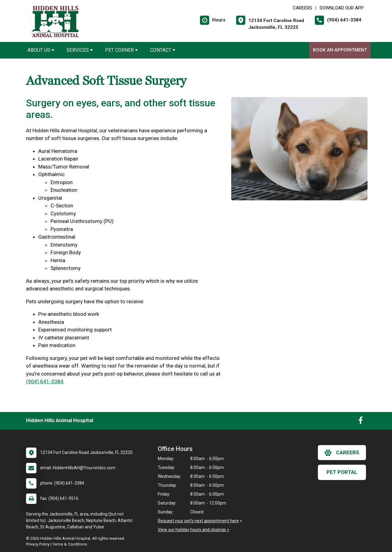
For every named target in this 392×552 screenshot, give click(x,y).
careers (342, 453)
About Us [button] (41, 50)
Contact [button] (163, 50)
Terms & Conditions (70, 544)
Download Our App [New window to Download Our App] (342, 8)
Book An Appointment (340, 50)
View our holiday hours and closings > (194, 530)
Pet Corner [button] (121, 50)
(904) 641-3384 (45, 381)
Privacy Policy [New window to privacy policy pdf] (38, 544)
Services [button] (80, 50)
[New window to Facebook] (361, 422)
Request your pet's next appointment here (198, 521)
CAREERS (302, 8)
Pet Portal (342, 472)
